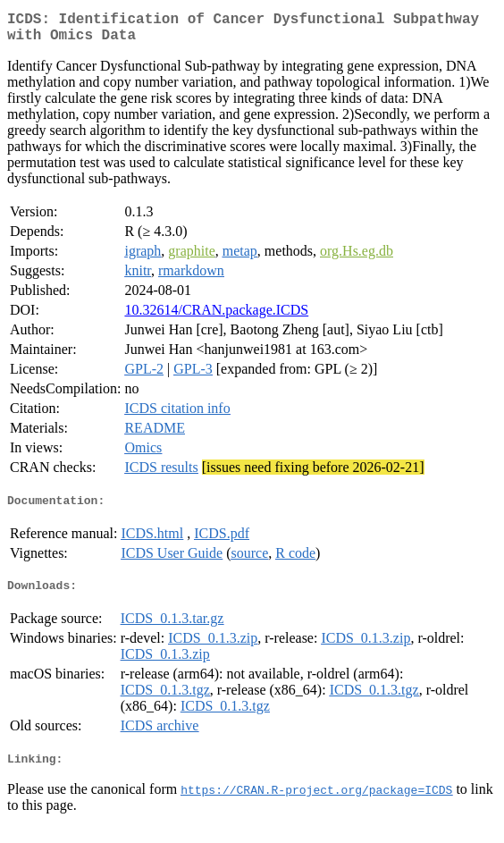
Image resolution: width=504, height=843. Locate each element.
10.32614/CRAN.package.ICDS (216, 317)
